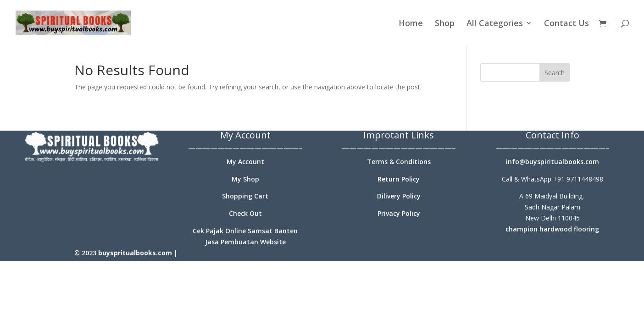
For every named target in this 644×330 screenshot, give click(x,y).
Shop (445, 24)
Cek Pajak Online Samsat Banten (245, 231)
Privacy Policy (399, 213)
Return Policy (399, 179)
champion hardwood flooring (552, 229)
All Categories (495, 24)
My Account (245, 162)
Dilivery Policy (399, 196)
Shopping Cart (245, 196)
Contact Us (566, 24)
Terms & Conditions (399, 162)
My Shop (245, 179)
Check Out (245, 213)
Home (411, 24)
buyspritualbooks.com (135, 253)
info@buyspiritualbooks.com (552, 162)
